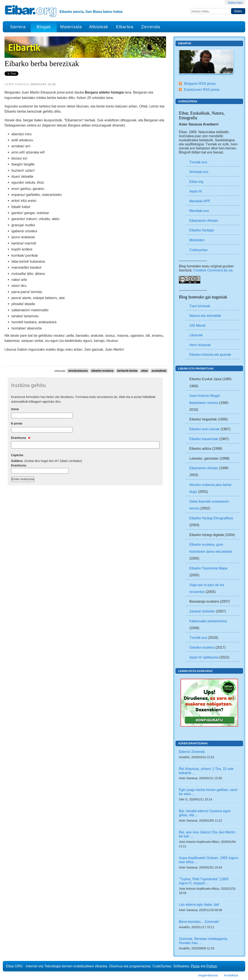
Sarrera (18, 27)
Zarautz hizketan (202, 611)
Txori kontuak (200, 306)
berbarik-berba (127, 371)
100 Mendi (198, 325)
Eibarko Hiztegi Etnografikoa (211, 518)
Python (212, 966)
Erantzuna (21, 438)
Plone (195, 966)
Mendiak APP (200, 201)
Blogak (44, 27)
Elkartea (125, 27)
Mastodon (197, 240)
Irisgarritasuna (208, 975)
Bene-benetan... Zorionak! (199, 922)
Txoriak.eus (198, 162)
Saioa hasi (235, 3)
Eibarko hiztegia (202, 230)
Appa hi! (196, 191)
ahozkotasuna (78, 371)
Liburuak (196, 335)
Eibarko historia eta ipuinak (210, 354)
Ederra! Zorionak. (192, 752)
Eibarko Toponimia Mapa (208, 568)
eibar (144, 371)
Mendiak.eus (199, 211)
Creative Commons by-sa (213, 270)
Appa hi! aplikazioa (204, 657)
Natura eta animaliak (205, 316)
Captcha (17, 455)
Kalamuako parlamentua (208, 621)
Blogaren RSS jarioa (200, 83)
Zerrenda (151, 27)
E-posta (17, 423)
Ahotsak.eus (199, 172)
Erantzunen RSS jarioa (202, 89)
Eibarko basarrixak (204, 439)
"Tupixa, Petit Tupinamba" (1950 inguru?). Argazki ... (204, 881)
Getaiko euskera (202, 647)
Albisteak (99, 27)
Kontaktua (231, 975)
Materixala (71, 27)
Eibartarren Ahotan (204, 220)
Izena (15, 409)
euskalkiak (159, 371)
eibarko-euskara (102, 371)
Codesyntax (198, 250)
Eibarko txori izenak (204, 429)
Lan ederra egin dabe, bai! (199, 904)
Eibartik (185, 43)
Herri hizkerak (200, 345)
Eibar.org (196, 182)
